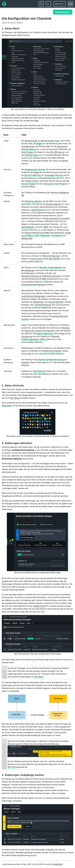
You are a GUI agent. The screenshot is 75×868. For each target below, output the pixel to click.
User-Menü (15, 398)
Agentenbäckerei (39, 210)
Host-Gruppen (27, 152)
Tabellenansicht (40, 606)
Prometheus (56, 235)
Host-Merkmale (28, 146)
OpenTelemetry (39, 371)
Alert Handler (54, 259)
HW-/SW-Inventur (57, 152)
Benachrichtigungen (52, 256)
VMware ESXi (27, 238)
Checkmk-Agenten (53, 204)
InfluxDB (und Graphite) (52, 351)
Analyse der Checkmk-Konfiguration (40, 331)
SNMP (46, 227)
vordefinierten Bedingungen (33, 296)
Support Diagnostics (45, 333)
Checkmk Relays (31, 155)
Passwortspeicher (56, 302)
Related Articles (62, 12)
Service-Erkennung (33, 175)
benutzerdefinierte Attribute (33, 285)
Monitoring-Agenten (33, 201)
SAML (44, 279)
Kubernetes (45, 235)
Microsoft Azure (57, 233)
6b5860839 (58, 864)
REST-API (11, 767)
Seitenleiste (7, 406)
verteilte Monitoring (43, 305)
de (48, 4)
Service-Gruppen (28, 184)
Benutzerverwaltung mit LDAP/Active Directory (41, 276)
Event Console (37, 259)
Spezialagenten (28, 227)
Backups (66, 328)
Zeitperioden (38, 302)
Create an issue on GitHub (12, 23)
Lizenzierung (27, 336)
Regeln (39, 143)
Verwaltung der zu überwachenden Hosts (42, 141)
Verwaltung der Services (35, 169)
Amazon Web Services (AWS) (37, 233)
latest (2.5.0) (59, 4)
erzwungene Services (54, 175)
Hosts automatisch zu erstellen (57, 218)
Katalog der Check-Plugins (55, 184)
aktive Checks (32, 181)
